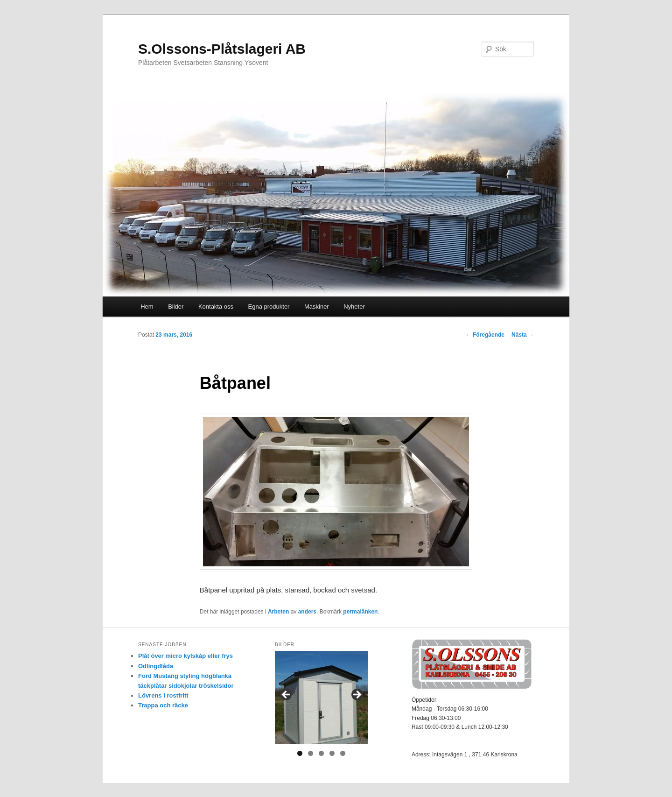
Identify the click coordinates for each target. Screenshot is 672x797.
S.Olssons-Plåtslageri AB (222, 49)
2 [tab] (311, 753)
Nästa (523, 335)
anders (307, 612)
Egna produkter (269, 307)
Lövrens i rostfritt (163, 695)
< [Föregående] (287, 695)
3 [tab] (321, 753)
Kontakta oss (216, 307)
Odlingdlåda (156, 666)
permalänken (360, 612)
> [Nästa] (357, 695)
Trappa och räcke (163, 705)
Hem (147, 307)
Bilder (176, 307)
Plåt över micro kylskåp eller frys (185, 656)
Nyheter (354, 307)
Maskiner (317, 307)
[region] (322, 698)
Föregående (485, 335)
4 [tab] (332, 753)
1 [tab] (300, 753)
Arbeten (278, 612)
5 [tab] (343, 753)
